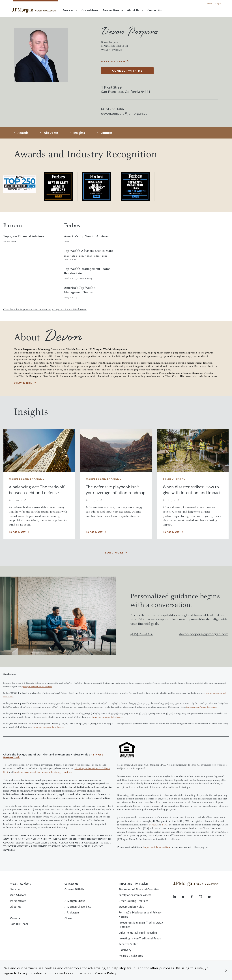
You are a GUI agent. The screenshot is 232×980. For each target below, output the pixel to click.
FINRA (153, 825)
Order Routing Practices (134, 901)
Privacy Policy (105, 973)
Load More (114, 552)
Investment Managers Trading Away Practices (141, 925)
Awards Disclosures (131, 956)
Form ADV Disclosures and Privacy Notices (140, 915)
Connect (106, 133)
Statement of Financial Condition (139, 889)
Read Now (17, 532)
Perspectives (113, 10)
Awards (23, 133)
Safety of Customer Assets (135, 895)
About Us (135, 10)
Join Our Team (19, 924)
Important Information (157, 847)
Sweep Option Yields (131, 907)
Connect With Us (75, 889)
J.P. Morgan (72, 913)
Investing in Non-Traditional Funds (140, 939)
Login (218, 4)
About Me (51, 133)
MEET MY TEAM (113, 61)
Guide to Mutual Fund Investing (138, 933)
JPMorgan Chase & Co (78, 907)
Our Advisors (18, 895)
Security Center (128, 944)
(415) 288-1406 (142, 634)
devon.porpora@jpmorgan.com (126, 114)
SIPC (165, 825)
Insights (79, 133)
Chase (68, 918)
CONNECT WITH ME (127, 71)
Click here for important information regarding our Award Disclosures (45, 310)
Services (70, 10)
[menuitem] (90, 11)
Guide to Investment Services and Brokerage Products (43, 772)
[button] (226, 971)
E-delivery (125, 950)
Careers (209, 4)
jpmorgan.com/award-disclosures (37, 687)
